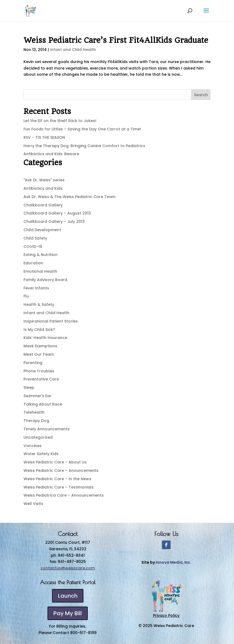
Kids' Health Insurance (45, 338)
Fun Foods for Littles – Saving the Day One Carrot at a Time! (82, 129)
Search (201, 95)
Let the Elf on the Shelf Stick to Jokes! (60, 121)
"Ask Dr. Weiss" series (44, 180)
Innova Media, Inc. (174, 562)
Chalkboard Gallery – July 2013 (54, 221)
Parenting (33, 363)
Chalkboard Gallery (43, 205)
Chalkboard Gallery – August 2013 (57, 213)
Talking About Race (43, 404)
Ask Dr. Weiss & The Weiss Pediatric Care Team (69, 197)
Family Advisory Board (45, 280)
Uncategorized (38, 437)
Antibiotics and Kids (43, 188)
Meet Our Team (39, 354)
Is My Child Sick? (39, 330)
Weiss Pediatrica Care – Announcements (64, 495)
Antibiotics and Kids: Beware (51, 154)
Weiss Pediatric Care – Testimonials (59, 487)
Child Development (42, 230)
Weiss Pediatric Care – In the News (57, 479)
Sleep (29, 387)
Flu (26, 296)
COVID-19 (33, 247)
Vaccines (33, 446)
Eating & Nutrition (40, 255)
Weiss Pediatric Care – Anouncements (61, 470)
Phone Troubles (39, 371)
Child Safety (35, 238)
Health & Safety (39, 304)
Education (33, 263)
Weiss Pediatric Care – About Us (55, 462)
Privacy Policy (166, 615)
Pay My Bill (68, 613)
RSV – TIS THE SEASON (44, 137)
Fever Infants (36, 288)
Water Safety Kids (41, 454)
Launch (68, 596)
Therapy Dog (36, 421)
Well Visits (33, 504)
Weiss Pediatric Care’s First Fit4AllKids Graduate (116, 40)
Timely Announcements (47, 429)
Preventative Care (41, 379)
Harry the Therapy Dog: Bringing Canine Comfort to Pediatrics (84, 146)
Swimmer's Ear (38, 396)
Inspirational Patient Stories (51, 321)
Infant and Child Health (73, 50)
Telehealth (34, 412)
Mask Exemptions (40, 346)
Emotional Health (40, 271)
